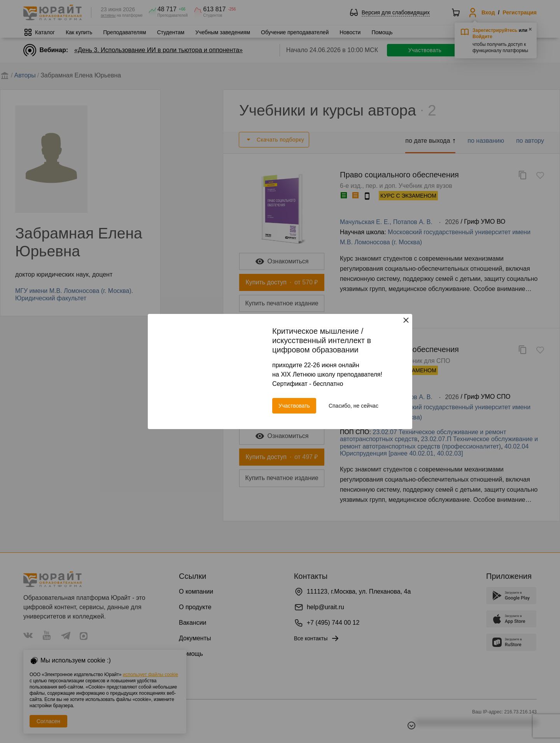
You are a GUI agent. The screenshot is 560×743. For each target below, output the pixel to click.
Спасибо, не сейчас (353, 406)
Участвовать (294, 406)
